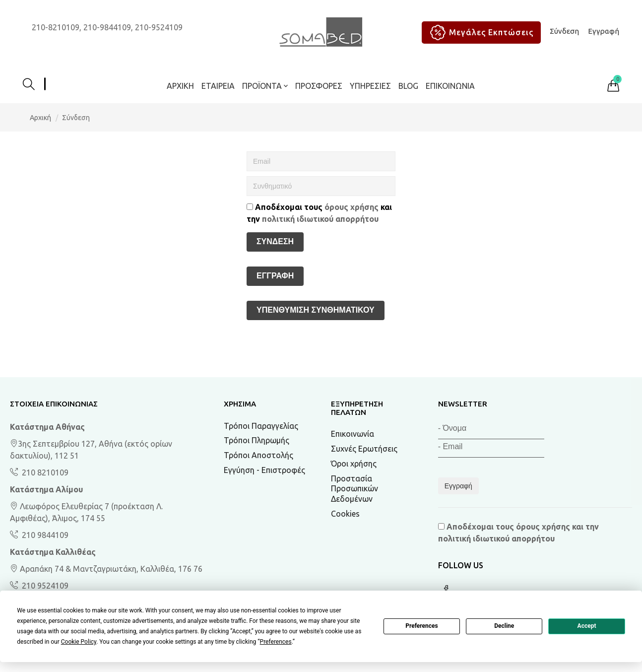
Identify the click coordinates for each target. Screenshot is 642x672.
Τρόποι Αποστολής (258, 455)
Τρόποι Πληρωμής (257, 440)
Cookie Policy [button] (79, 642)
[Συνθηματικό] (321, 186)
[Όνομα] (491, 430)
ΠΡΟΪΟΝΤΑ (265, 86)
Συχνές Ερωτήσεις (364, 449)
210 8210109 (44, 472)
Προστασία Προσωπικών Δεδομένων (354, 489)
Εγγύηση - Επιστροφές (264, 470)
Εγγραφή (604, 31)
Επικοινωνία (450, 86)
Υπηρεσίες (370, 86)
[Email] (321, 161)
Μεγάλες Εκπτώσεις (480, 33)
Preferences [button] (276, 642)
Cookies (345, 514)
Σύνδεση (564, 31)
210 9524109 (44, 586)
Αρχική (180, 86)
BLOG (408, 86)
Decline (504, 626)
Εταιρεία (218, 86)
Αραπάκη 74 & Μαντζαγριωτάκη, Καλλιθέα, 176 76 (106, 569)
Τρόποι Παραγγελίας (261, 426)
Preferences (422, 626)
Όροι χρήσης (354, 464)
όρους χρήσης (352, 207)
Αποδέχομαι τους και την (319, 213)
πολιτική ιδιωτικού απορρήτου (320, 219)
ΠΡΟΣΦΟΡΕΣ (319, 86)
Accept (587, 626)
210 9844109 (44, 535)
